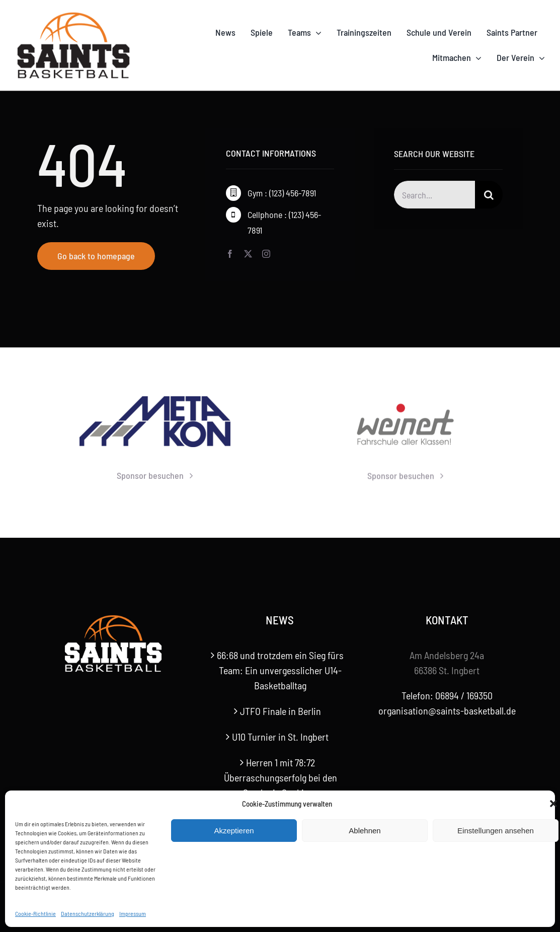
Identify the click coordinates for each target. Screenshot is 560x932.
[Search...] (434, 196)
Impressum (133, 913)
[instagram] (266, 254)
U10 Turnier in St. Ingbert (280, 737)
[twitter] (248, 254)
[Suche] (489, 196)
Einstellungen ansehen (496, 831)
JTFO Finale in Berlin (281, 711)
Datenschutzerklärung (88, 913)
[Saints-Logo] (73, 15)
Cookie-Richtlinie (35, 913)
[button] (553, 804)
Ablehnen (365, 831)
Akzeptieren (234, 831)
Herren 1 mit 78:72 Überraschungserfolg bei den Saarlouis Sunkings (281, 777)
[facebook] (230, 254)
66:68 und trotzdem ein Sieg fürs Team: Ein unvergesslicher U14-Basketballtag (280, 670)
